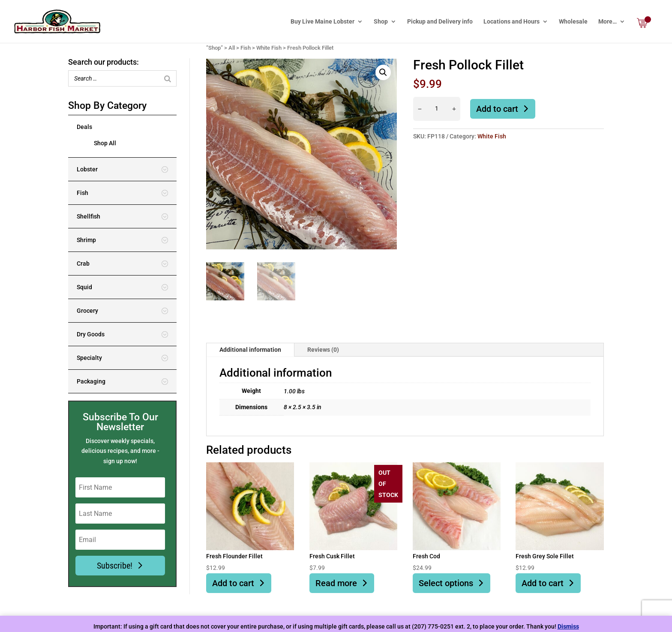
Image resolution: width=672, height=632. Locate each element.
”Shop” (214, 48)
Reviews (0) (323, 350)
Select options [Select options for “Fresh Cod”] (446, 583)
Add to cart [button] (233, 583)
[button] (383, 72)
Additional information (250, 350)
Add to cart (497, 109)
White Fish (269, 48)
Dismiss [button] (568, 626)
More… (607, 22)
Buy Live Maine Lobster (322, 22)
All (232, 48)
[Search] (168, 78)
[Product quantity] (437, 109)
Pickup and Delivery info (440, 22)
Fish (246, 48)
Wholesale (573, 22)
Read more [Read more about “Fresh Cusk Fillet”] (336, 583)
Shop (381, 22)
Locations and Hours (511, 22)
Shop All (105, 143)
